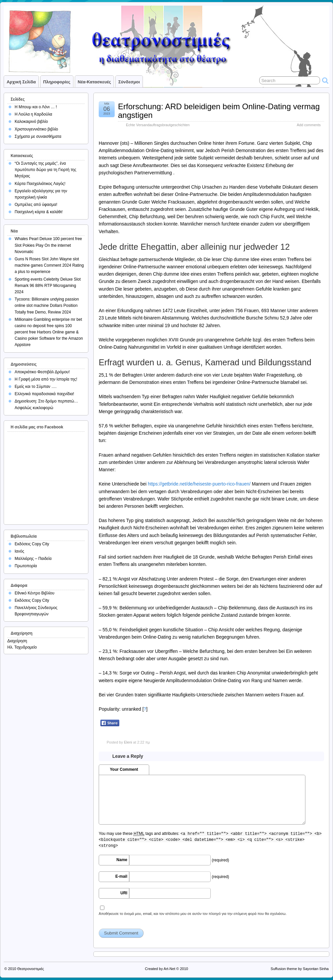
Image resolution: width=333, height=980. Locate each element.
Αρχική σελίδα (21, 82)
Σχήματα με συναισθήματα (38, 136)
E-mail (121, 876)
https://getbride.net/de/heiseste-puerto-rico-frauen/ (199, 484)
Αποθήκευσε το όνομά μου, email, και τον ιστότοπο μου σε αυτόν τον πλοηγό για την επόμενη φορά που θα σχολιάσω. (193, 914)
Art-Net (169, 969)
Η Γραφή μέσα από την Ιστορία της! (46, 379)
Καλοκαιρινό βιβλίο (31, 122)
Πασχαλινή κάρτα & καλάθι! (39, 212)
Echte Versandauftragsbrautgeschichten (158, 125)
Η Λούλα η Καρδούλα (33, 114)
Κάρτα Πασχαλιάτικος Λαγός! (40, 184)
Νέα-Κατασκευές (94, 82)
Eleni (128, 742)
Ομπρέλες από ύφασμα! (36, 205)
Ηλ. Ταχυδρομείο (22, 647)
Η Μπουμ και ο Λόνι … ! (36, 107)
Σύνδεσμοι (129, 82)
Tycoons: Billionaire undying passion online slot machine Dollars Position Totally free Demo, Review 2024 (47, 306)
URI (124, 893)
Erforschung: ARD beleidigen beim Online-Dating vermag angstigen (219, 111)
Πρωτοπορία (26, 566)
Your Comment (124, 769)
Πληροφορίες (57, 82)
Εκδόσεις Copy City (32, 544)
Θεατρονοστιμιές (31, 969)
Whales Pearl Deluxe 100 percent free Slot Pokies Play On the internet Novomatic (48, 245)
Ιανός (19, 551)
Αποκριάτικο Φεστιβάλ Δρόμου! (42, 372)
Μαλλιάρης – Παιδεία (33, 559)
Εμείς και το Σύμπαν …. (36, 387)
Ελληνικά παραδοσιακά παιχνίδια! (44, 394)
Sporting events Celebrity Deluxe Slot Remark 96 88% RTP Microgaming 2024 (48, 286)
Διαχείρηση (17, 641)
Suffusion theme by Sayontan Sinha (300, 969)
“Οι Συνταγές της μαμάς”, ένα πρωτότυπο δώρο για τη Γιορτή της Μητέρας (46, 170)
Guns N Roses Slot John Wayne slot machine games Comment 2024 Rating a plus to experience (49, 265)
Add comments (309, 125)
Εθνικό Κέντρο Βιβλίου (35, 593)
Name (122, 860)
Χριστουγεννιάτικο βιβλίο (36, 129)
